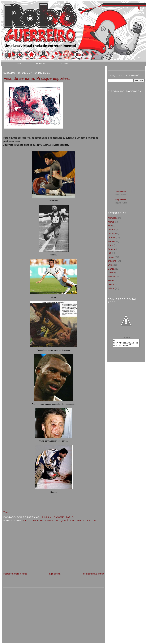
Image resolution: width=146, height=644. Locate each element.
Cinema (111, 230)
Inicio (19, 64)
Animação (113, 218)
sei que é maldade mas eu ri (76, 520)
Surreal (111, 277)
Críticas (111, 237)
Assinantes (121, 192)
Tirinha (111, 288)
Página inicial (54, 574)
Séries (111, 280)
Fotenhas (47, 520)
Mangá (111, 269)
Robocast (41, 64)
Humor (111, 257)
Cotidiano (31, 520)
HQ (109, 253)
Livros (111, 265)
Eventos (112, 241)
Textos (111, 284)
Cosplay (112, 233)
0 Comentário (64, 517)
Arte (110, 226)
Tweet (6, 512)
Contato (65, 64)
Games (111, 249)
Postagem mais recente (15, 574)
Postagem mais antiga (93, 574)
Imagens (112, 261)
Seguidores (121, 200)
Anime (111, 222)
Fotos (110, 245)
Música (111, 273)
